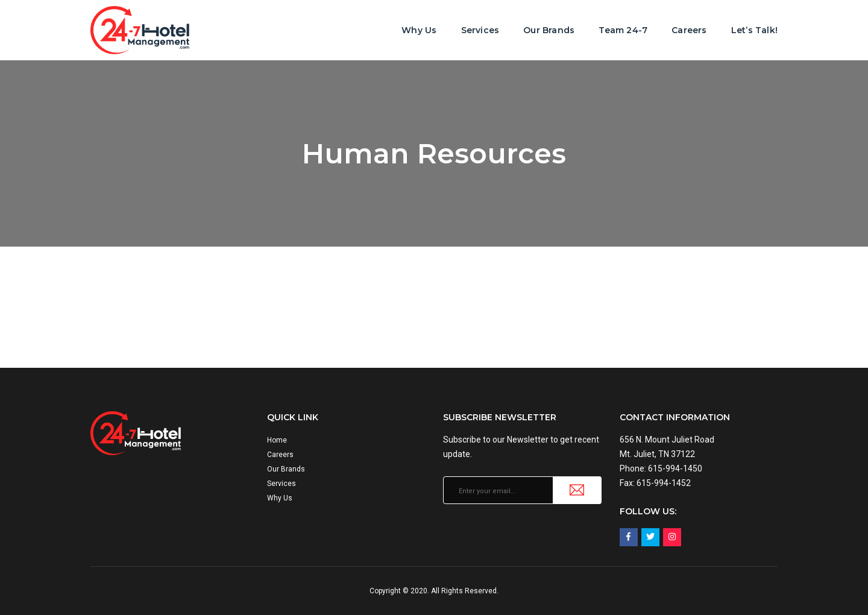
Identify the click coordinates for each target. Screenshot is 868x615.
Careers (689, 30)
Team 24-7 (623, 30)
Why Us (419, 30)
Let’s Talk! (754, 30)
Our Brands (549, 30)
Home (277, 440)
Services (480, 30)
